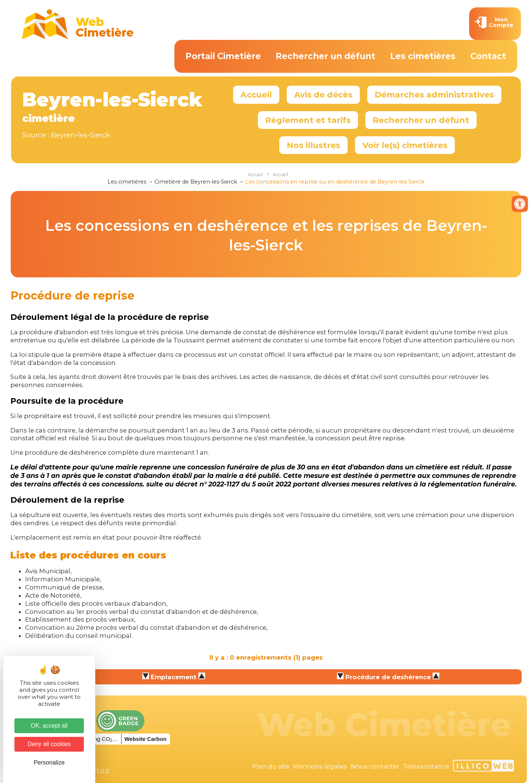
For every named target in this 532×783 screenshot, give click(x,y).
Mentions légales (320, 766)
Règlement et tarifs (308, 120)
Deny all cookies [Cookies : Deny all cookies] (49, 744)
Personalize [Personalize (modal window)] (49, 763)
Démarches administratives (434, 95)
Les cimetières (423, 56)
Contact (488, 56)
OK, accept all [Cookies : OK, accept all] (49, 726)
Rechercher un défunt (325, 56)
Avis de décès (323, 95)
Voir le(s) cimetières (405, 145)
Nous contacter (375, 766)
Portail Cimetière (223, 56)
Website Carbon (146, 739)
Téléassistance (426, 766)
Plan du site (271, 766)
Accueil (256, 95)
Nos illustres (313, 145)
